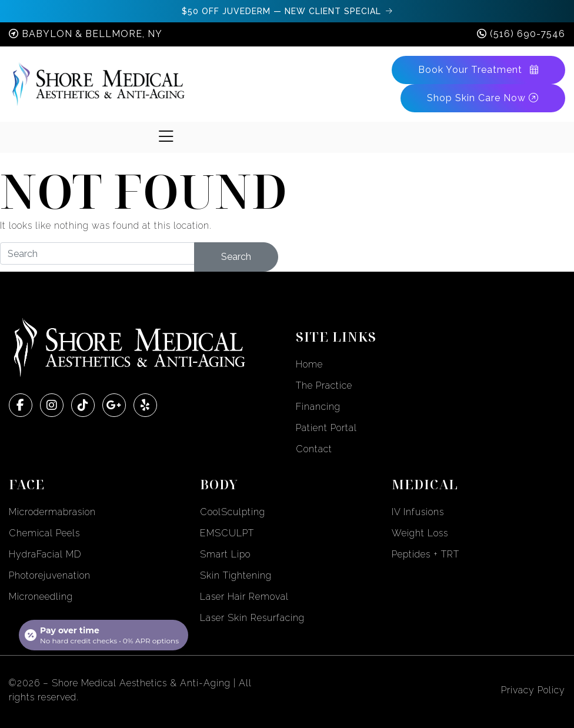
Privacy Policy (533, 690)
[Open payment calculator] (104, 635)
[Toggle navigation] (166, 137)
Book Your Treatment (478, 70)
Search (236, 257)
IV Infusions (418, 512)
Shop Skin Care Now (483, 98)
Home (309, 364)
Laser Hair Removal (244, 597)
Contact (314, 449)
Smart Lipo (225, 554)
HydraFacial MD (45, 554)
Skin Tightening (236, 575)
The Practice (324, 385)
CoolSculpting (233, 512)
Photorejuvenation (50, 575)
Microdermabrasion (52, 512)
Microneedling (41, 597)
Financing (318, 407)
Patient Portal (326, 428)
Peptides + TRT (426, 554)
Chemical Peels (44, 533)
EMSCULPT (227, 533)
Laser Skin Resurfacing (252, 618)
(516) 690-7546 (528, 34)
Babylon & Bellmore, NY (92, 34)
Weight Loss (420, 533)
